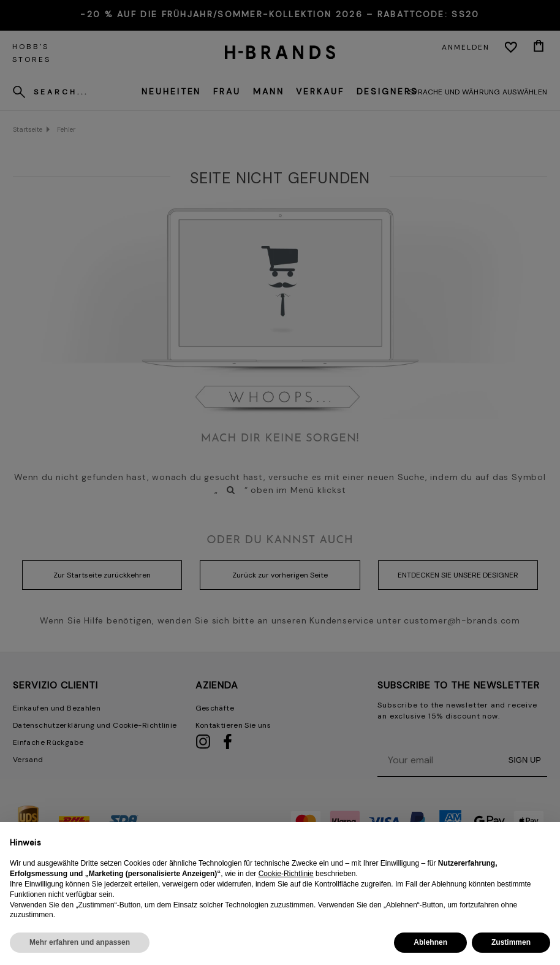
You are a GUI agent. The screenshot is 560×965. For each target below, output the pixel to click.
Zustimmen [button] (511, 942)
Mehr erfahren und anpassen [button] (80, 942)
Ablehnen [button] (430, 942)
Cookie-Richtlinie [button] (286, 874)
